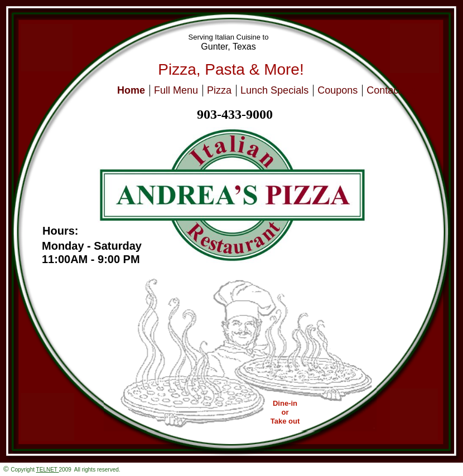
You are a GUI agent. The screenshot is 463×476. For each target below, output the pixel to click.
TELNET (48, 470)
